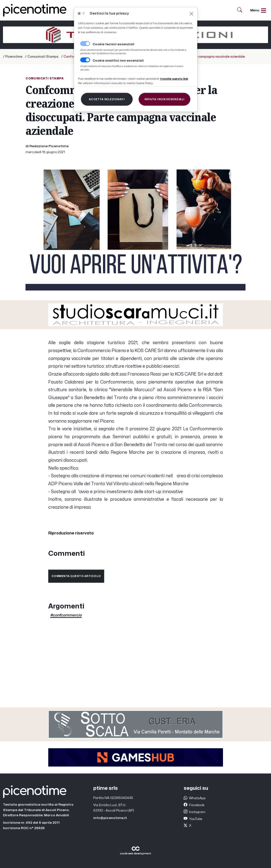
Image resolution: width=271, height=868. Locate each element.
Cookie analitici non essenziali (118, 61)
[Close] (191, 14)
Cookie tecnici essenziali (113, 44)
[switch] (85, 60)
